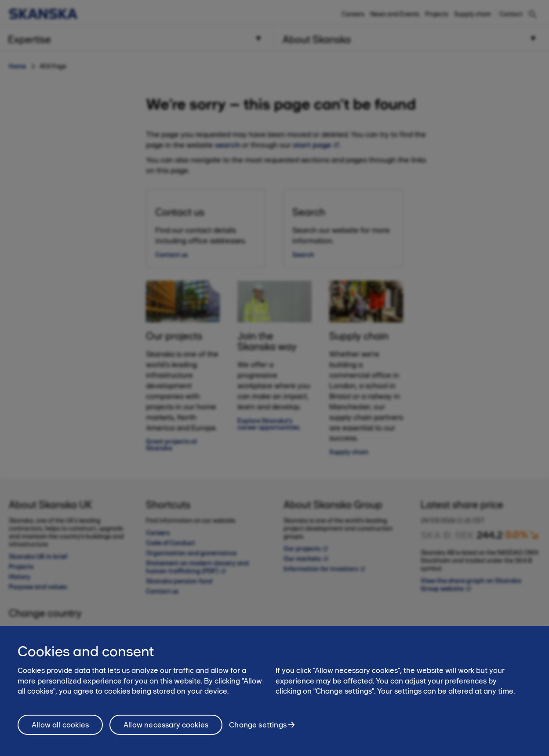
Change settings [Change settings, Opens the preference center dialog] (258, 733)
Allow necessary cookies (166, 733)
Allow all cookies (60, 733)
